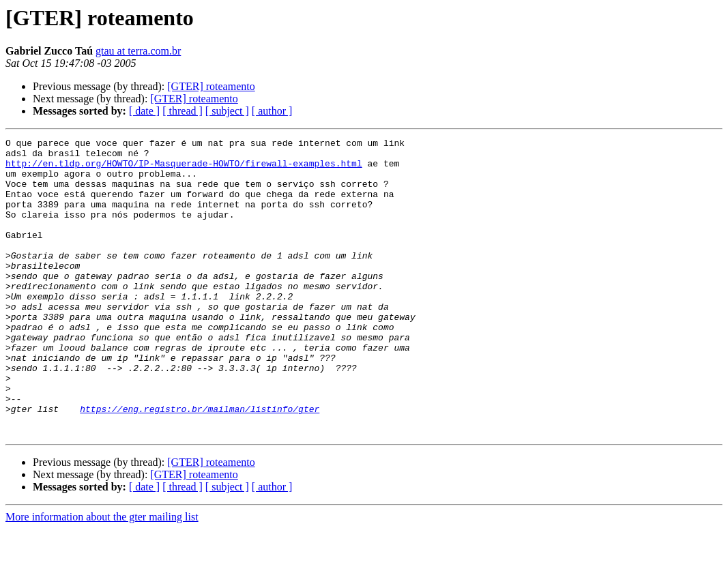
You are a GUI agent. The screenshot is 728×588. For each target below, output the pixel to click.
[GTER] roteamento (211, 86)
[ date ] (144, 111)
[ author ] (272, 111)
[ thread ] (183, 111)
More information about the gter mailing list (102, 576)
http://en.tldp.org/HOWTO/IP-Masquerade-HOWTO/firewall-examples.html (184, 169)
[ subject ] (227, 111)
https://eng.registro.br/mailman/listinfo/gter (200, 464)
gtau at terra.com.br (138, 51)
